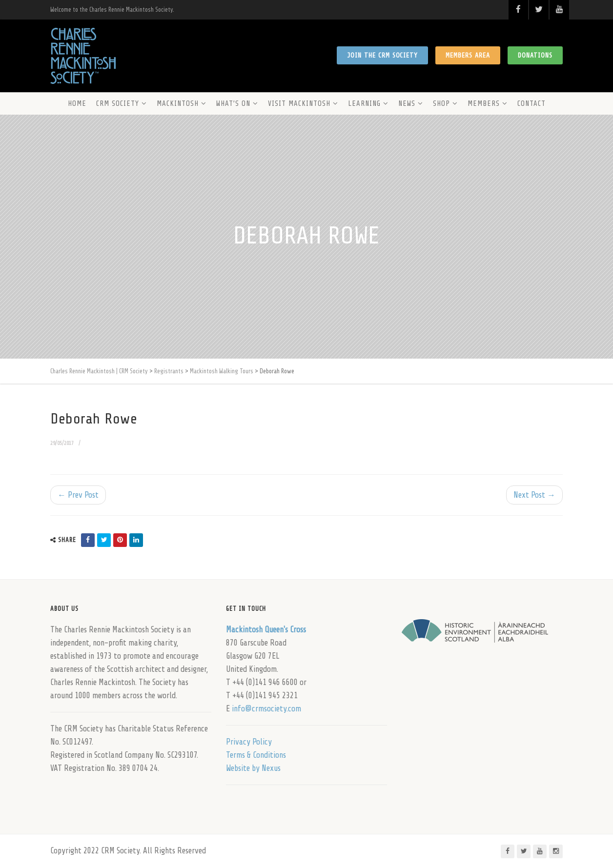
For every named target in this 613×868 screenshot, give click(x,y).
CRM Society (118, 104)
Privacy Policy (249, 742)
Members (484, 104)
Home (77, 104)
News (407, 104)
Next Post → (534, 495)
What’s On (233, 104)
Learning (364, 104)
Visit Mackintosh (299, 104)
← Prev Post (78, 495)
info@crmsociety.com (266, 709)
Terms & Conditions (256, 755)
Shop (441, 104)
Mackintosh (178, 104)
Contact (531, 104)
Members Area (468, 55)
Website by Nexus (253, 768)
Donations (535, 55)
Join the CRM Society (383, 55)
